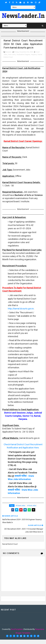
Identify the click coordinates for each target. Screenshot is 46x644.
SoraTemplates (17, 634)
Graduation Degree (23, 59)
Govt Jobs (12, 59)
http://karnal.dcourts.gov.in (21, 313)
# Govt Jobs (32, 510)
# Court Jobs (20, 510)
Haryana (34, 59)
